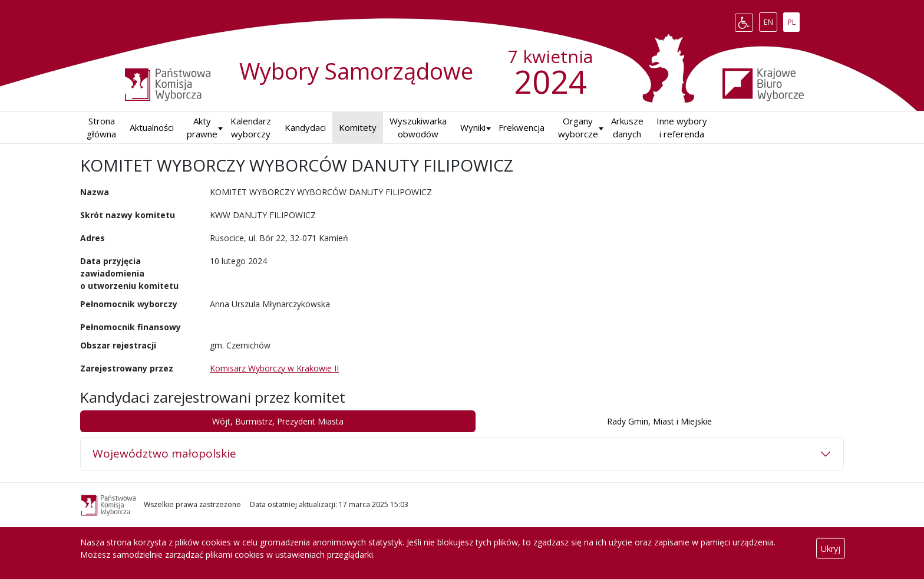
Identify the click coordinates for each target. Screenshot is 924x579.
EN (770, 20)
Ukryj (831, 549)
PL (794, 20)
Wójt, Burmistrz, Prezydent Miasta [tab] (278, 421)
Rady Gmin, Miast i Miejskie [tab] (659, 421)
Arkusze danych (627, 128)
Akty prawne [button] (202, 128)
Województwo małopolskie (164, 453)
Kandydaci (305, 127)
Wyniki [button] (473, 127)
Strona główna (101, 128)
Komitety (358, 127)
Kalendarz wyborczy (251, 128)
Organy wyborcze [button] (578, 128)
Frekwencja (522, 127)
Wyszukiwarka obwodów (418, 128)
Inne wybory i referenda (682, 128)
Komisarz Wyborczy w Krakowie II (274, 368)
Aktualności (152, 127)
